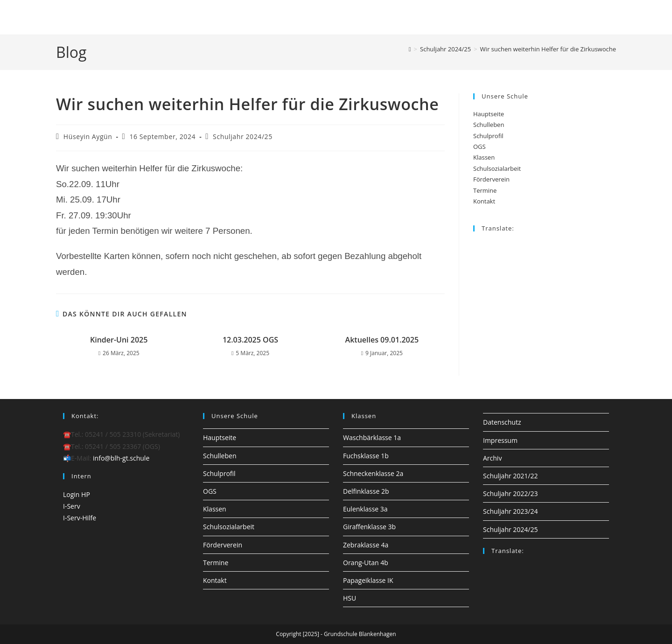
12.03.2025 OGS (250, 340)
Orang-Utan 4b (366, 563)
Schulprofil (488, 136)
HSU (350, 598)
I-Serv (72, 506)
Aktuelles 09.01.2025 (382, 340)
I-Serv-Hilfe (80, 518)
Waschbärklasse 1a (372, 437)
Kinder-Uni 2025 (119, 340)
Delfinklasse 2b (366, 491)
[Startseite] (410, 49)
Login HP (77, 494)
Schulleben (489, 125)
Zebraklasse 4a (366, 545)
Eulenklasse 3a (365, 509)
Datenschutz (502, 422)
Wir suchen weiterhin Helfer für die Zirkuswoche (548, 49)
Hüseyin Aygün (88, 136)
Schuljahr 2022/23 (511, 493)
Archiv (492, 458)
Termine (485, 190)
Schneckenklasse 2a (373, 473)
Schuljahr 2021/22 (511, 476)
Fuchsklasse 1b (366, 456)
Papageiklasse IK (368, 580)
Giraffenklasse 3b (369, 527)
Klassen (484, 157)
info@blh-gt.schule (121, 458)
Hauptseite (489, 114)
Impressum (500, 440)
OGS (479, 147)
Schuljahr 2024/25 (243, 136)
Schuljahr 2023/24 (511, 511)
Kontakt (484, 201)
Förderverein (491, 179)
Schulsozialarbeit (497, 168)
